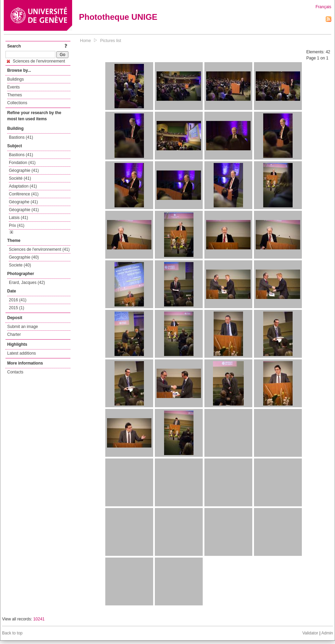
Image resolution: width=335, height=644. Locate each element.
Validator (310, 633)
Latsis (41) (18, 218)
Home (85, 41)
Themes (15, 95)
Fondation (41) (22, 163)
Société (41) (20, 178)
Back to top (12, 633)
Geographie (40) (24, 257)
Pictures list (111, 41)
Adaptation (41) (23, 186)
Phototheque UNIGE (118, 17)
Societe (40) (20, 265)
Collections (17, 103)
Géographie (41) (24, 170)
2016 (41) (18, 300)
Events (14, 87)
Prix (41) (17, 225)
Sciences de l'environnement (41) (39, 249)
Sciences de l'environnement (36, 61)
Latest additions (22, 353)
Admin (327, 633)
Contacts (15, 372)
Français (323, 7)
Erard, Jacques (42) (27, 283)
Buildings (16, 79)
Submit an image (23, 327)
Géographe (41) (23, 202)
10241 (39, 619)
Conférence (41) (24, 194)
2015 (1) (17, 308)
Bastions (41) (21, 137)
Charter (14, 334)
